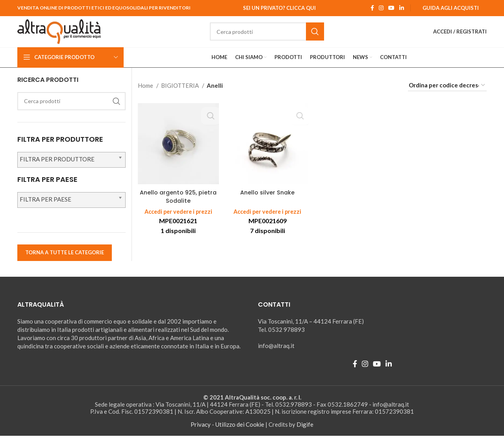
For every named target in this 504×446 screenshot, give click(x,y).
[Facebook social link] (372, 8)
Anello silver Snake (268, 203)
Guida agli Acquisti (451, 8)
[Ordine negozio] (447, 96)
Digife (305, 435)
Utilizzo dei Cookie (240, 435)
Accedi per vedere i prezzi (178, 222)
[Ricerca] (280, 37)
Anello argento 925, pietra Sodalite (178, 207)
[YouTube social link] (391, 8)
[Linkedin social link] (402, 8)
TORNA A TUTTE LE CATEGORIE (65, 263)
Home (146, 96)
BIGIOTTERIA (181, 96)
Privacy (201, 435)
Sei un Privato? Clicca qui (279, 8)
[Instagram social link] (381, 8)
